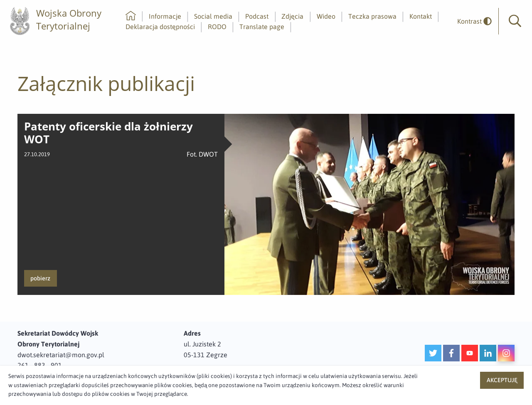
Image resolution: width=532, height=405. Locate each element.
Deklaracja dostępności (160, 27)
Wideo (326, 16)
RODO (217, 27)
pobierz (40, 278)
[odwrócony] (471, 21)
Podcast (257, 16)
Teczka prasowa (372, 16)
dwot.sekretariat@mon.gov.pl (61, 355)
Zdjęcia (292, 16)
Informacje (165, 16)
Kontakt (421, 16)
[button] (515, 21)
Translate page (262, 27)
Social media (213, 16)
